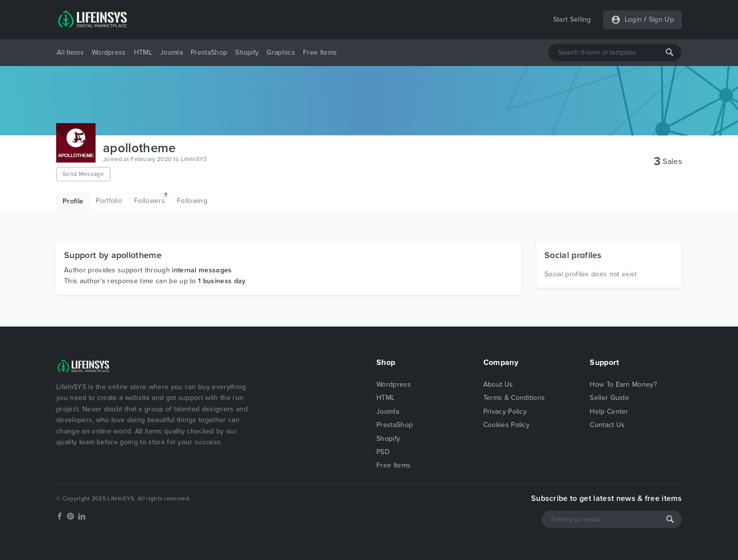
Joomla (171, 52)
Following (192, 201)
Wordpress (109, 52)
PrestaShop (209, 52)
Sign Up (661, 19)
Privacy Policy (505, 412)
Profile (73, 201)
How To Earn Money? (623, 384)
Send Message (83, 174)
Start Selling (572, 19)
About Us (498, 384)
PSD (383, 452)
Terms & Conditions (514, 398)
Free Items (320, 52)
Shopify (247, 52)
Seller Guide (609, 398)
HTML (143, 52)
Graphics (281, 52)
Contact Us (607, 425)
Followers (151, 198)
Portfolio (109, 201)
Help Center (609, 412)
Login (634, 19)
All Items (70, 52)
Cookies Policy (506, 425)
